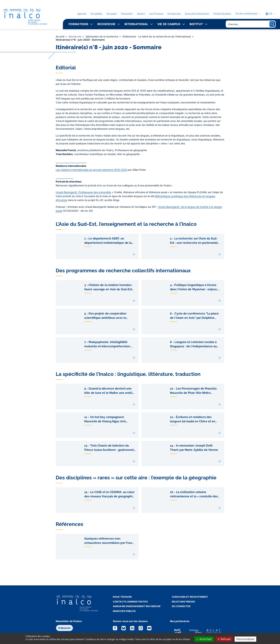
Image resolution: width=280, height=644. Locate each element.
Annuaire (112, 14)
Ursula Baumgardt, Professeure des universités (83, 192)
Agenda (82, 14)
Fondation (127, 14)
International (136, 24)
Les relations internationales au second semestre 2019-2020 (91, 170)
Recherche (106, 24)
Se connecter (181, 606)
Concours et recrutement (190, 597)
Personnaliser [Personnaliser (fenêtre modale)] (245, 639)
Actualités (96, 14)
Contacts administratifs (130, 602)
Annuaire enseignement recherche (137, 606)
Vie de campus (169, 24)
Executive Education (197, 14)
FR (269, 14)
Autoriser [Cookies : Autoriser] (204, 639)
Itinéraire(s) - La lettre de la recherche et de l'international (157, 36)
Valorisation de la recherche (102, 36)
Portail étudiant (222, 14)
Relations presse (183, 602)
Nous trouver (122, 597)
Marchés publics (124, 611)
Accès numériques (246, 14)
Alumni (141, 14)
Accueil (60, 36)
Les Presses (156, 14)
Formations (78, 24)
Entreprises (174, 14)
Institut (196, 24)
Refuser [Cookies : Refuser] (224, 639)
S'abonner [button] (64, 628)
